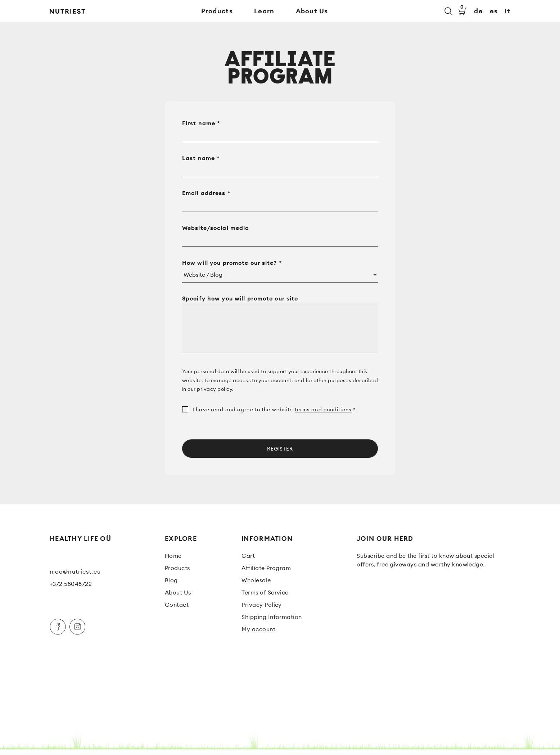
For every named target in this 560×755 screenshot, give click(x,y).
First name (201, 123)
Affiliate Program (266, 568)
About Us (312, 11)
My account (258, 629)
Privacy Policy (262, 605)
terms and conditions (323, 410)
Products (217, 11)
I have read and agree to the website (269, 410)
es (494, 11)
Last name (201, 158)
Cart (248, 556)
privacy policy (214, 389)
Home (173, 556)
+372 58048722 (71, 584)
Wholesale (256, 580)
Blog (171, 580)
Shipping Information (272, 617)
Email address (206, 193)
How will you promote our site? (232, 263)
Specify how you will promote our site (241, 298)
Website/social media (217, 228)
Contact (177, 605)
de (478, 11)
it (507, 11)
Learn (264, 11)
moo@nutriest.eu (75, 571)
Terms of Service (265, 592)
